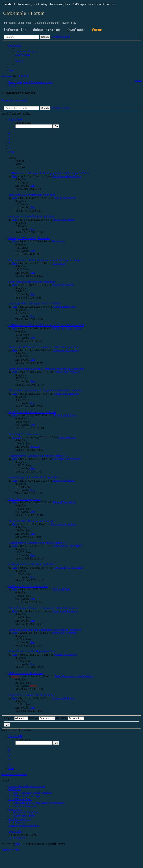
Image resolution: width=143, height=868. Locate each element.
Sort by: (42, 718)
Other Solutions (67, 437)
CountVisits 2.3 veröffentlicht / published (32, 282)
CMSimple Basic (61, 589)
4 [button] (9, 139)
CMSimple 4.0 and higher (67, 176)
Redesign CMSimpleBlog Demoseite (29, 238)
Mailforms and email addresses (26, 673)
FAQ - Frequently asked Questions (74, 676)
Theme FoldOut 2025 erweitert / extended (32, 521)
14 (22, 76)
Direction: (70, 718)
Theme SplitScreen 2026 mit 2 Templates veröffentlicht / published (46, 369)
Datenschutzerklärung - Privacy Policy (55, 23)
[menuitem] (26, 51)
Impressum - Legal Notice (18, 23)
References (59, 241)
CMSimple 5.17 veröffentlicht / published (32, 564)
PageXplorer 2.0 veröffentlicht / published (32, 412)
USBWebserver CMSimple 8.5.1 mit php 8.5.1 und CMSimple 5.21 (46, 325)
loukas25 (17, 437)
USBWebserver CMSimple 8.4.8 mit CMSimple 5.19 (38, 456)
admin (15, 676)
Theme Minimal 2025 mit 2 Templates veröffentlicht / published (44, 608)
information (15, 30)
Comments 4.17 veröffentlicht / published (32, 695)
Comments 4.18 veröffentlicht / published (32, 217)
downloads (76, 30)
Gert (14, 176)
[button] (15, 120)
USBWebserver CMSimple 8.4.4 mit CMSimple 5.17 (38, 543)
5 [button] (9, 142)
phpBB (19, 844)
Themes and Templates (66, 350)
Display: (16, 718)
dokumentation (47, 30)
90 (28, 76)
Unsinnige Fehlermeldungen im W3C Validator (35, 304)
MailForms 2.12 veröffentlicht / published (32, 195)
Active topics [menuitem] (7, 76)
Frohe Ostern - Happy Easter (25, 499)
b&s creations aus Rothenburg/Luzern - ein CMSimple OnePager (45, 260)
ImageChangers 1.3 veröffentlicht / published (34, 477)
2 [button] (9, 133)
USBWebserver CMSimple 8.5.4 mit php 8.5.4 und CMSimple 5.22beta (49, 173)
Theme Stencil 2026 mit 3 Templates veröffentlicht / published (43, 347)
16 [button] (10, 148)
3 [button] (9, 136)
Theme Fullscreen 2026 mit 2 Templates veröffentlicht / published (45, 391)
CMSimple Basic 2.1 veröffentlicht (28, 586)
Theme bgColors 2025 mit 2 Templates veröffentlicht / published (45, 630)
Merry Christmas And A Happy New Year (32, 651)
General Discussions (64, 307)
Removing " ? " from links (23, 434)
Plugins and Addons (65, 198)
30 (25, 76)
